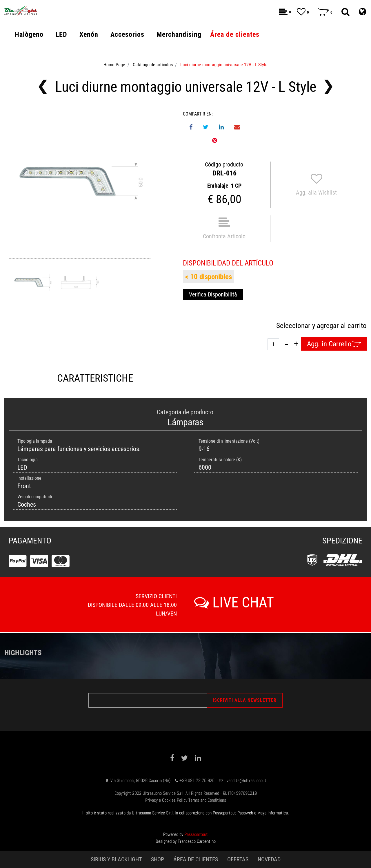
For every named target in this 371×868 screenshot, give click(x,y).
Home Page (114, 65)
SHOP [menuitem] (158, 859)
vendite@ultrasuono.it (247, 780)
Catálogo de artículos (153, 65)
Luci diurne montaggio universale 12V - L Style (224, 65)
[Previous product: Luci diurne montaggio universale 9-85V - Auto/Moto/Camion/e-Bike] (43, 87)
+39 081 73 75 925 (197, 780)
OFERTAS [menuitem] (238, 859)
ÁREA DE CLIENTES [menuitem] (196, 859)
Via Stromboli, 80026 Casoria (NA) (140, 780)
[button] (80, 182)
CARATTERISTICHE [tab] (95, 378)
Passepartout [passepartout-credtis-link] (196, 834)
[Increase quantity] (296, 344)
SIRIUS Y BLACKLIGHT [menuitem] (116, 859)
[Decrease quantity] (287, 344)
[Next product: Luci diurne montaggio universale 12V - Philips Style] (329, 87)
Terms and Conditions (207, 800)
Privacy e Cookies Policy (166, 800)
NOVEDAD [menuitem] (269, 859)
